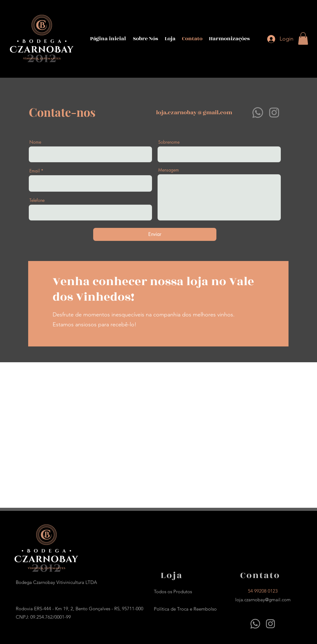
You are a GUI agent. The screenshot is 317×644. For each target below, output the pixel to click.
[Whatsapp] (258, 113)
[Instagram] (274, 113)
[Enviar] (155, 234)
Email (35, 171)
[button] (303, 39)
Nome (35, 142)
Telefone (37, 200)
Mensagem (169, 170)
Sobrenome (169, 142)
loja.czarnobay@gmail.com (194, 113)
